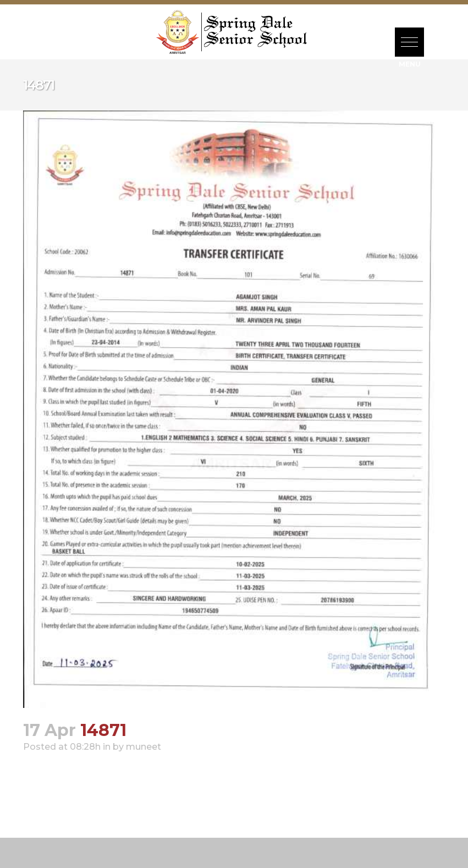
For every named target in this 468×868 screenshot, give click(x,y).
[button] (409, 42)
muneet (144, 747)
